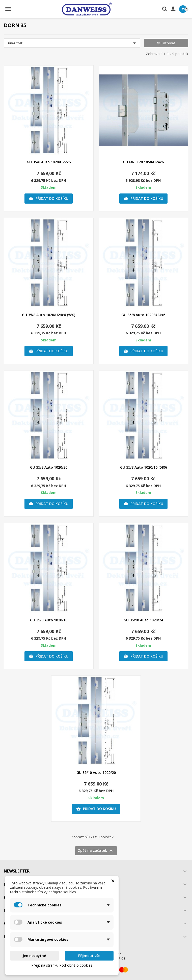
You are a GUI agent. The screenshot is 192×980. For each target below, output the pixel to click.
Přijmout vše (89, 956)
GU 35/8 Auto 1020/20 (49, 467)
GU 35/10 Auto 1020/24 (143, 620)
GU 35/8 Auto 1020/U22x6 (49, 162)
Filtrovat (166, 43)
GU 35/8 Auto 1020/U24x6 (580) (49, 315)
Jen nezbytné (34, 956)
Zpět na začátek (96, 851)
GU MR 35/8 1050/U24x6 (143, 162)
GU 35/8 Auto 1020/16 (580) (143, 467)
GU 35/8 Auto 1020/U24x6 (143, 315)
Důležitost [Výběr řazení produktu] (72, 43)
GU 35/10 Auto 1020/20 (96, 772)
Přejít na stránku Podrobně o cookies (62, 965)
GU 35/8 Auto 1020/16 (49, 620)
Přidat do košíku (49, 199)
